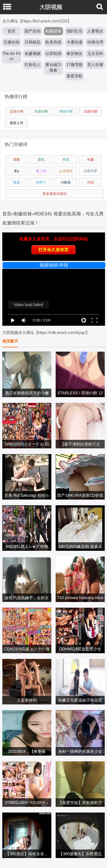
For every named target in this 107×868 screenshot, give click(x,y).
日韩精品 (33, 42)
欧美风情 (53, 42)
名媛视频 (33, 53)
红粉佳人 (33, 65)
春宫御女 (74, 53)
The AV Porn (12, 56)
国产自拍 (33, 31)
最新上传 (17, 123)
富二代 (41, 171)
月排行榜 (41, 112)
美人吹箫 (95, 65)
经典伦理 (95, 42)
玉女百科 (95, 53)
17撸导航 (74, 65)
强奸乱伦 (74, 31)
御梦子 (41, 182)
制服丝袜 (53, 31)
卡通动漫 (74, 42)
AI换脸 (66, 182)
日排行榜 (90, 112)
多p (17, 171)
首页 (11, 31)
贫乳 (41, 160)
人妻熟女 (95, 31)
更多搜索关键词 (54, 194)
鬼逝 (17, 182)
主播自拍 (11, 42)
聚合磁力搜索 (53, 67)
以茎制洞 (53, 53)
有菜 (66, 160)
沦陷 (90, 182)
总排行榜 (17, 112)
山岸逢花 (66, 171)
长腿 (90, 160)
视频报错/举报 (54, 265)
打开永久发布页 (53, 250)
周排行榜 (66, 112)
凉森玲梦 (90, 171)
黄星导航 (74, 76)
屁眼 (17, 160)
